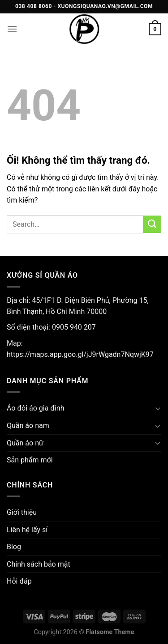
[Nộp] (152, 224)
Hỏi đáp (19, 581)
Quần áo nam (28, 426)
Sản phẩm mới (30, 460)
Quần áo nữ (25, 443)
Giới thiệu (22, 512)
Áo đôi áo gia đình (36, 408)
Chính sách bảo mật (39, 564)
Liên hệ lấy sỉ (27, 530)
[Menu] (12, 29)
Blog (14, 547)
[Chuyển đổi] (158, 408)
